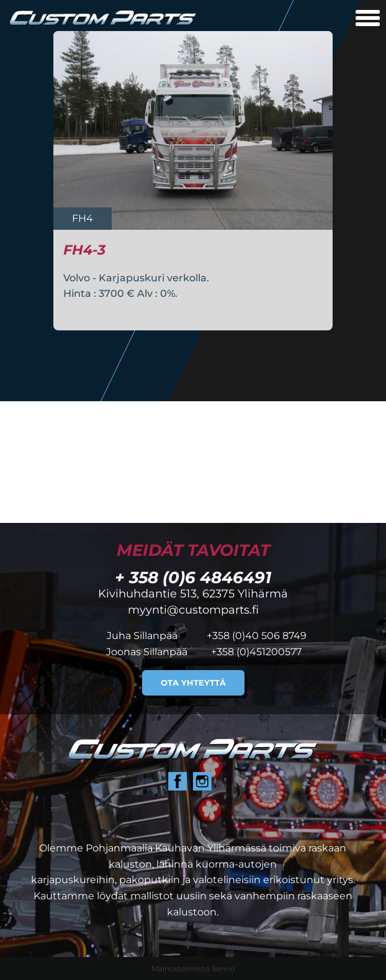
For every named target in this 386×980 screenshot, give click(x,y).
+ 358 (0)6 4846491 (193, 577)
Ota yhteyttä (193, 683)
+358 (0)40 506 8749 (257, 636)
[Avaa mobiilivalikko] (368, 20)
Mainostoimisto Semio (193, 969)
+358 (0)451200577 (256, 652)
